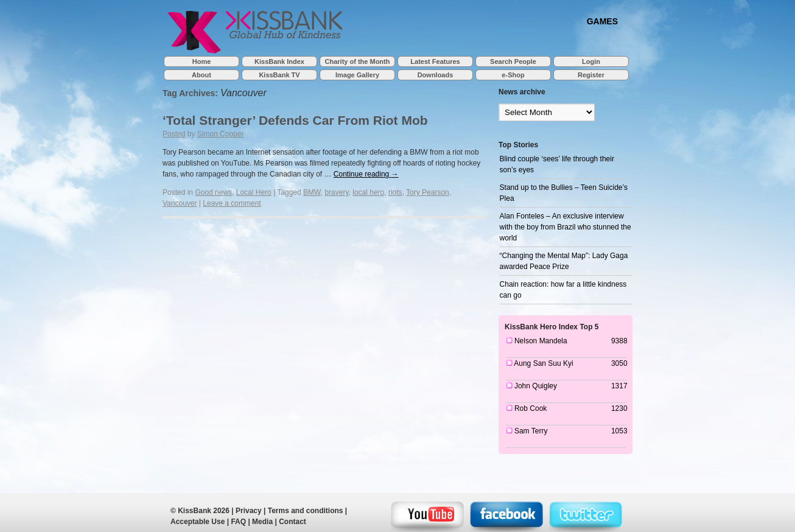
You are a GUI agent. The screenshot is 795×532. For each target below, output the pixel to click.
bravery (336, 192)
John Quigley (536, 386)
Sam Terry (531, 431)
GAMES (602, 21)
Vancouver (180, 203)
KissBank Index (279, 61)
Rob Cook (531, 408)
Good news (213, 192)
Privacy (249, 511)
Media (262, 522)
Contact (292, 522)
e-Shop (513, 75)
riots (395, 192)
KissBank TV (279, 75)
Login (591, 61)
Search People (513, 61)
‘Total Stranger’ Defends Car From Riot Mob (295, 120)
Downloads (436, 75)
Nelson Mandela (541, 341)
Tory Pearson (428, 192)
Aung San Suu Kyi (543, 363)
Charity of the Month (358, 61)
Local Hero (254, 192)
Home (202, 61)
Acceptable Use (198, 522)
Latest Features (435, 61)
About (201, 75)
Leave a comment (232, 203)
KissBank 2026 (204, 511)
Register (591, 75)
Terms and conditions (306, 511)
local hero (368, 192)
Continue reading (366, 174)
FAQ (238, 522)
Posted (174, 134)
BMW (312, 192)
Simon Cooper (221, 134)
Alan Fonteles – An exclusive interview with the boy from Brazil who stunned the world (566, 227)
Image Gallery (357, 75)
